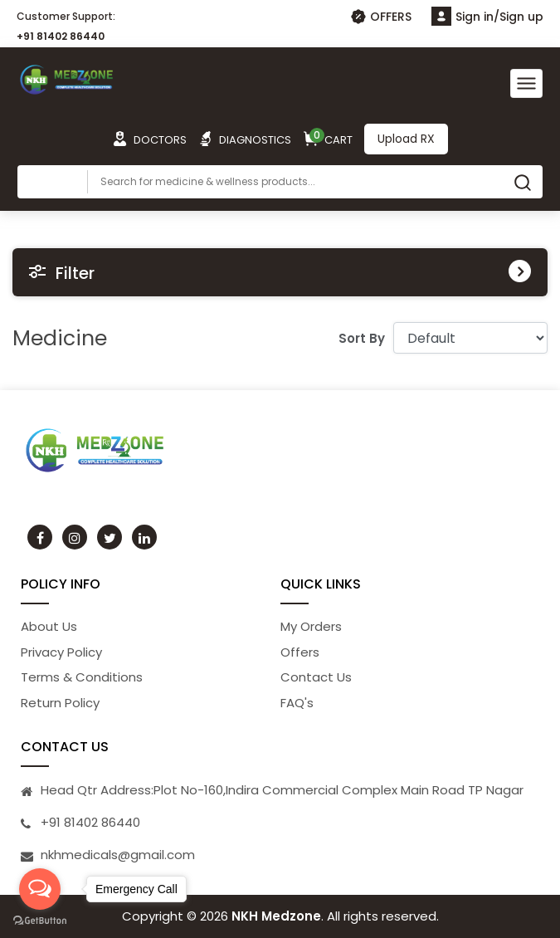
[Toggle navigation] (526, 83)
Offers (300, 652)
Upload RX (406, 139)
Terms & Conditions (82, 677)
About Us (49, 626)
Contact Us (316, 677)
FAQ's (297, 703)
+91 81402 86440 (61, 36)
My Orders (311, 626)
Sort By (362, 338)
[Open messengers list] (40, 889)
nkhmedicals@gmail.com (118, 855)
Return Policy (60, 703)
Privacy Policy (61, 652)
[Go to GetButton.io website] (40, 921)
